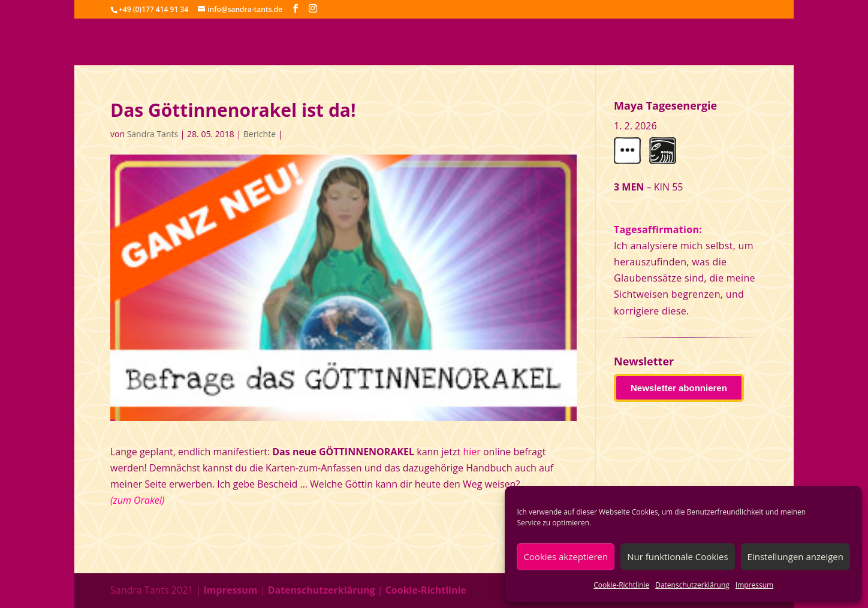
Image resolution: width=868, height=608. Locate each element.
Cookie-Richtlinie (621, 585)
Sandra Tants (153, 134)
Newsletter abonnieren (679, 388)
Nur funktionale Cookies (677, 556)
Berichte (260, 134)
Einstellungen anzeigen (795, 556)
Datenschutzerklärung (692, 585)
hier (471, 452)
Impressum (754, 585)
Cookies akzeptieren (566, 556)
